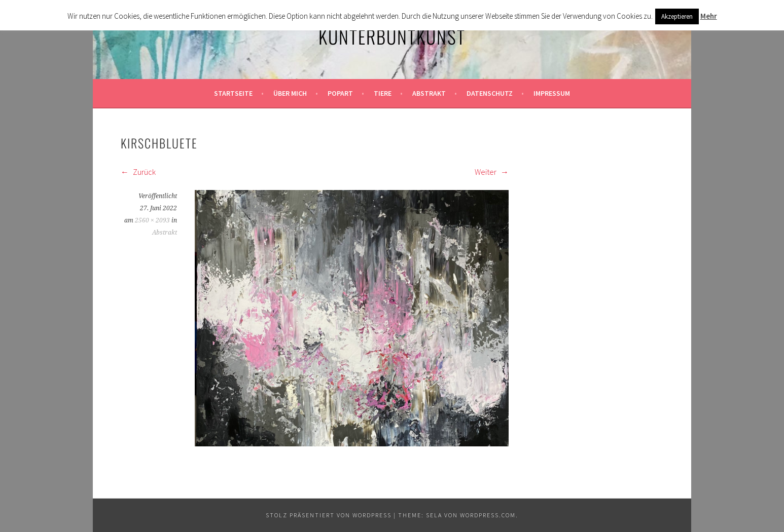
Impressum (552, 93)
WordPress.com (488, 515)
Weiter (492, 172)
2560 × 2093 (152, 220)
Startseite (233, 93)
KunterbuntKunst (392, 36)
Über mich (290, 93)
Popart (340, 93)
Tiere (383, 93)
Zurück (138, 172)
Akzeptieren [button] (677, 16)
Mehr (709, 16)
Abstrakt (429, 93)
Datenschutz (490, 93)
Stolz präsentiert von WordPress (329, 515)
